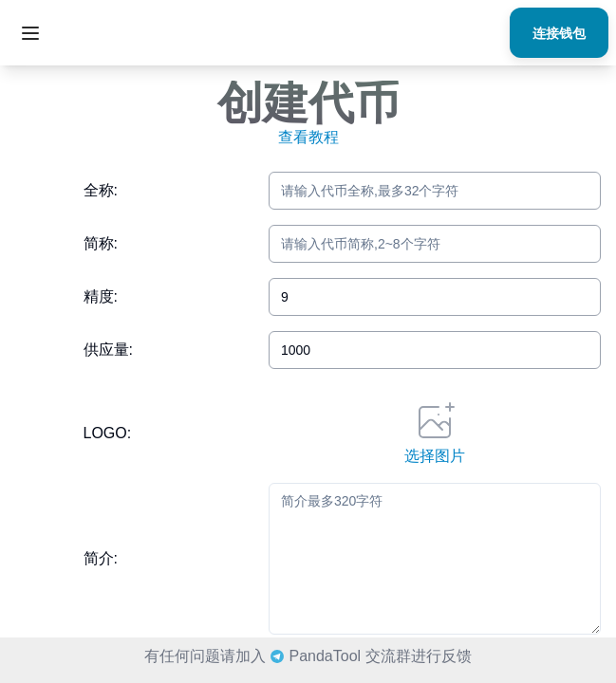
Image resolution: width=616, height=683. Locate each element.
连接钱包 (559, 33)
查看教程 (308, 137)
